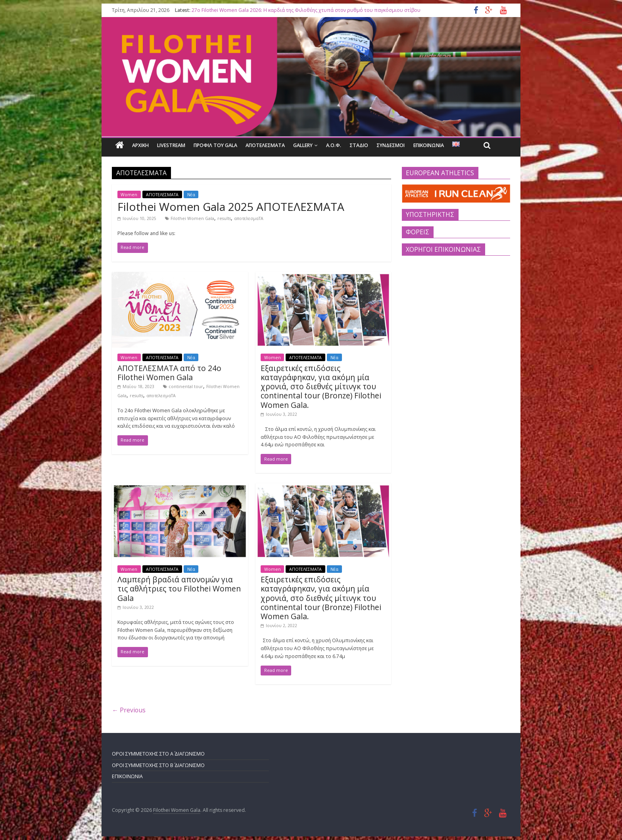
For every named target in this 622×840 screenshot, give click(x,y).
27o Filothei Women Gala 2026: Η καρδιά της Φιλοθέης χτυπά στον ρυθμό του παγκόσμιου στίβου (306, 10)
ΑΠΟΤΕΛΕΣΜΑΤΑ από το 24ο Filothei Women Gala (169, 373)
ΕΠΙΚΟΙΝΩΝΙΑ (429, 145)
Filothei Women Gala (192, 218)
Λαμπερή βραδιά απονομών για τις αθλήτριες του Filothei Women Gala (179, 588)
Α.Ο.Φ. (334, 145)
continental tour (186, 387)
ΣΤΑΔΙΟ (359, 145)
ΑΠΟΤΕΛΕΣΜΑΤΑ (265, 145)
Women (129, 194)
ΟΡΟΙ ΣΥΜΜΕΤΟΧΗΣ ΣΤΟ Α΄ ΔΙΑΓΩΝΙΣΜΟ (158, 754)
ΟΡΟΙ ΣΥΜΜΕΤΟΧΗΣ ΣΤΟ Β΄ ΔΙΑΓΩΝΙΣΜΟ (158, 765)
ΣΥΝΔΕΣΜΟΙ (391, 145)
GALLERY (303, 145)
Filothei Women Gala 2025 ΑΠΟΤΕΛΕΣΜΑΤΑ (231, 207)
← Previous (129, 710)
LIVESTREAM (171, 145)
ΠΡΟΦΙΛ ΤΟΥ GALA (215, 145)
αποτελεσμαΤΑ (249, 218)
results (224, 218)
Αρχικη (140, 145)
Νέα (191, 194)
